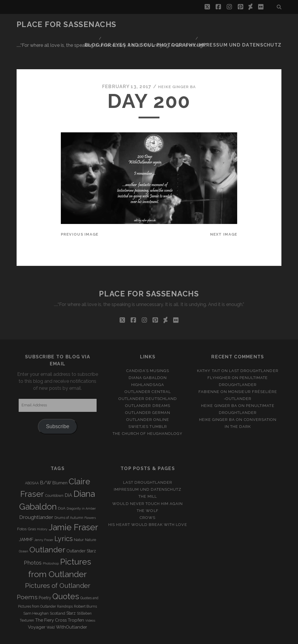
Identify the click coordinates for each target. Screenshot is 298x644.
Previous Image (80, 214)
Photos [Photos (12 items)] (33, 543)
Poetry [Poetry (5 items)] (45, 578)
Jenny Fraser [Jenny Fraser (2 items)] (44, 520)
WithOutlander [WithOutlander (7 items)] (71, 607)
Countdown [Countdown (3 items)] (54, 476)
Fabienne (209, 372)
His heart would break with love (148, 505)
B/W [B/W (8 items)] (46, 463)
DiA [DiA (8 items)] (68, 475)
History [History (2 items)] (42, 509)
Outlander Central (148, 372)
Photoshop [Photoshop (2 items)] (51, 543)
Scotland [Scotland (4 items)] (57, 593)
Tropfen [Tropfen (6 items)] (76, 600)
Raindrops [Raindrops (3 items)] (65, 586)
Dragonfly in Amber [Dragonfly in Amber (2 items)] (81, 488)
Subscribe (58, 406)
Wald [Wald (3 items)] (51, 607)
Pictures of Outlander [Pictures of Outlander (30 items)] (58, 565)
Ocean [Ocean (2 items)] (24, 531)
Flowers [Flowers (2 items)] (90, 498)
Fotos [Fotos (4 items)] (22, 509)
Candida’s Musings (148, 351)
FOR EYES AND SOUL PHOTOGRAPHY (239, 25)
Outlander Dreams (148, 386)
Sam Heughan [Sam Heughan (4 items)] (36, 593)
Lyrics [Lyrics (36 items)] (64, 519)
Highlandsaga (148, 365)
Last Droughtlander (254, 351)
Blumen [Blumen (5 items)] (60, 463)
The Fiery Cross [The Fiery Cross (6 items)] (51, 600)
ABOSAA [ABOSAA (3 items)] (32, 463)
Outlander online (148, 400)
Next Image (224, 214)
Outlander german (148, 393)
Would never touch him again (148, 484)
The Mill (148, 476)
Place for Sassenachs (66, 24)
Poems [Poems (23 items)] (27, 577)
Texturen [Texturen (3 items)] (27, 600)
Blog (187, 25)
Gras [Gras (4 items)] (32, 509)
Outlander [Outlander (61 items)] (47, 530)
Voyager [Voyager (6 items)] (37, 607)
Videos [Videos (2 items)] (90, 600)
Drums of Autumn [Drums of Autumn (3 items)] (69, 498)
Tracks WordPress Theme (124, 637)
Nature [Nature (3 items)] (91, 520)
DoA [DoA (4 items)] (62, 488)
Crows (148, 498)
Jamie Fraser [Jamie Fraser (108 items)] (73, 507)
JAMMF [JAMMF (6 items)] (26, 520)
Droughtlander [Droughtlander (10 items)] (36, 497)
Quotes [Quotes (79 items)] (66, 576)
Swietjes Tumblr (148, 406)
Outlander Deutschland (148, 379)
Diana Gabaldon (148, 358)
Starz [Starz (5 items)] (71, 593)
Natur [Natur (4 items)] (79, 520)
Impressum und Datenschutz (247, 32)
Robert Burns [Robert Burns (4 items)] (85, 586)
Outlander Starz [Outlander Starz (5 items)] (81, 531)
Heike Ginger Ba (177, 67)
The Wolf (148, 491)
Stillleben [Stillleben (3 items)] (84, 593)
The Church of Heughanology (148, 413)
